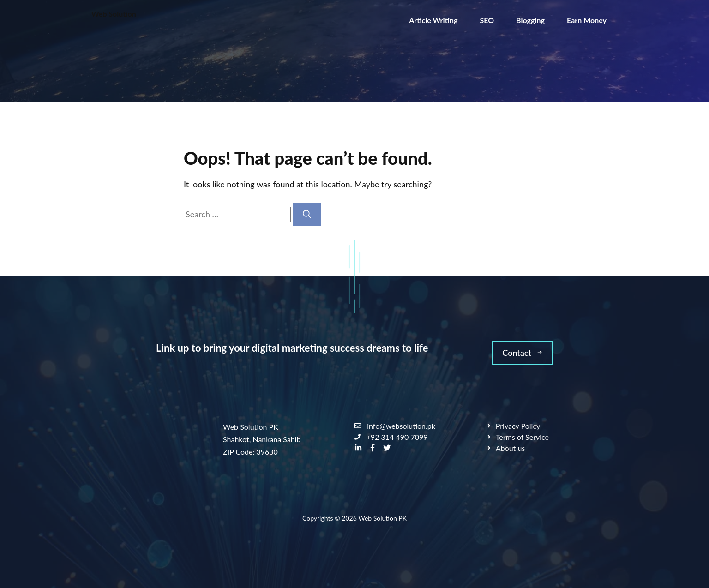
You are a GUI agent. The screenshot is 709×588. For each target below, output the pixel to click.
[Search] (307, 214)
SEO (487, 20)
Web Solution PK (382, 518)
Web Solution (114, 14)
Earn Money (587, 20)
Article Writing (433, 20)
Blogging (530, 20)
